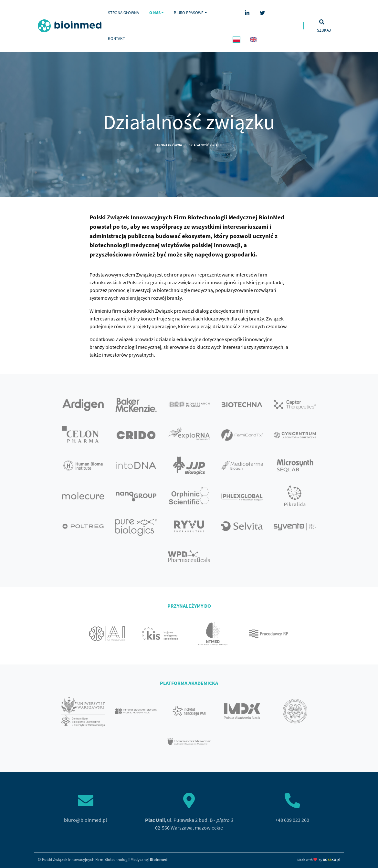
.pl (331, 860)
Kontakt (116, 38)
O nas (155, 13)
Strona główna (123, 13)
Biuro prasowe (189, 13)
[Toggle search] (324, 26)
